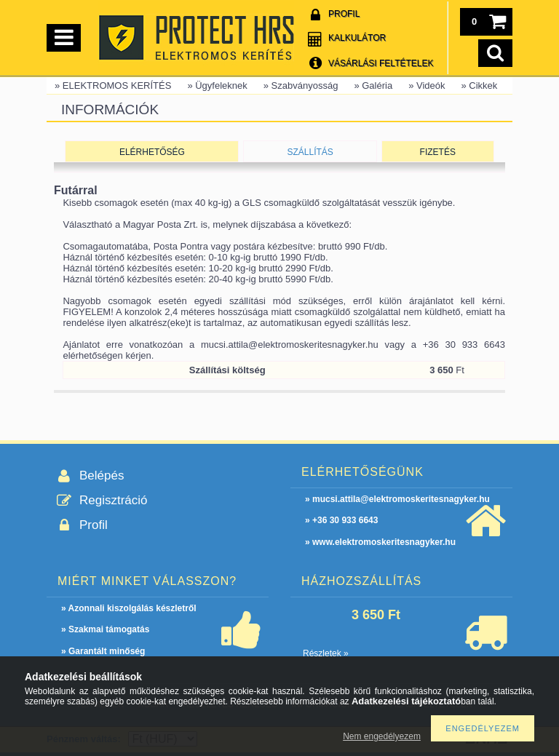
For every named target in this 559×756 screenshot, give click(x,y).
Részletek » (326, 653)
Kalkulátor (357, 38)
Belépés (102, 476)
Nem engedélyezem (382, 736)
